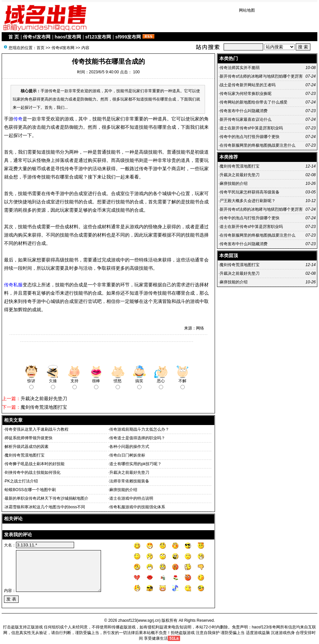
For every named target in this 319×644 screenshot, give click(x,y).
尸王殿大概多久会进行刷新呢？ (248, 201)
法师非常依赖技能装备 (129, 481)
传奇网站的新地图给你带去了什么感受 (254, 102)
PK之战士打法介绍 (21, 481)
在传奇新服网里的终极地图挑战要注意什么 (258, 145)
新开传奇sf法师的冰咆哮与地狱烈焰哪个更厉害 (261, 76)
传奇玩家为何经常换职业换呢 (246, 94)
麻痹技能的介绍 (123, 490)
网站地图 (247, 10)
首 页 (14, 37)
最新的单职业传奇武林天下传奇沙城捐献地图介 (47, 498)
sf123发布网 (98, 37)
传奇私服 (13, 285)
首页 (41, 48)
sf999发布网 (128, 37)
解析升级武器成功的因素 (27, 447)
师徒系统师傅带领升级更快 (29, 438)
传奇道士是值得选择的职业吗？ (137, 438)
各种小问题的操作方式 (129, 447)
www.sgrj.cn (149, 620)
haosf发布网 (68, 37)
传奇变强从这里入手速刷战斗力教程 (37, 429)
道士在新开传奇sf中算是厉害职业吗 (251, 128)
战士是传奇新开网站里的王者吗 (248, 85)
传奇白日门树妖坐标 (127, 455)
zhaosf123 (127, 620)
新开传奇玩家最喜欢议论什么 (246, 119)
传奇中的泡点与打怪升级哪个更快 (250, 137)
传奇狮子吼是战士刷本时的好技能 (35, 464)
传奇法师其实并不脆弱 (240, 68)
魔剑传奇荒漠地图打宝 (44, 407)
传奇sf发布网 (37, 37)
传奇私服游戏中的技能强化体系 (137, 507)
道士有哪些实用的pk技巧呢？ (135, 464)
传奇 (18, 119)
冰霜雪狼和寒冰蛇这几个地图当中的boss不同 (45, 507)
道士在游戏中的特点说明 (131, 498)
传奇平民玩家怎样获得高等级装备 (250, 192)
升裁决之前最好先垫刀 (44, 398)
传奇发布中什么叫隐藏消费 (244, 111)
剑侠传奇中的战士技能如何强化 (33, 472)
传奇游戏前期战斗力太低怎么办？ (139, 429)
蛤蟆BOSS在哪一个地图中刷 (30, 490)
